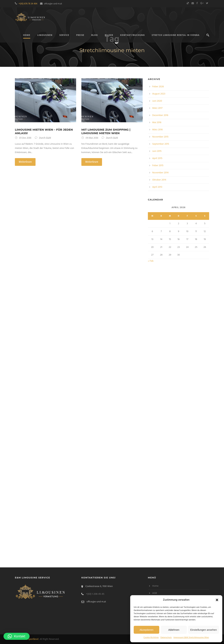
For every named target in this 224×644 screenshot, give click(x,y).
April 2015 (157, 158)
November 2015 (160, 137)
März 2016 (157, 130)
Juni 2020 (157, 101)
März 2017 (157, 108)
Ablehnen (174, 630)
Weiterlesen (25, 162)
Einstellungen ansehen (204, 630)
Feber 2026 (158, 87)
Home (155, 586)
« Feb (151, 261)
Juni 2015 (157, 151)
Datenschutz (166, 638)
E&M (48, 138)
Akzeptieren (146, 630)
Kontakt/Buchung (132, 35)
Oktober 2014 (159, 180)
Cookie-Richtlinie (151, 638)
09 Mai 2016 (92, 138)
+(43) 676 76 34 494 (28, 4)
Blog (95, 35)
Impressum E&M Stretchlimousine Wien (191, 638)
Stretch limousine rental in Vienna (176, 35)
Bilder (109, 35)
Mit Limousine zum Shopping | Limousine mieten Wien (106, 132)
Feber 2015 (158, 166)
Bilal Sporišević (31, 639)
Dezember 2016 (160, 115)
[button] (217, 600)
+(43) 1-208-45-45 (95, 594)
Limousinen (45, 35)
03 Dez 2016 (25, 138)
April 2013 (157, 187)
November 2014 (160, 173)
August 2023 (159, 94)
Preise (80, 35)
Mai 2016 (157, 123)
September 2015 (161, 144)
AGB (155, 593)
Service (64, 35)
